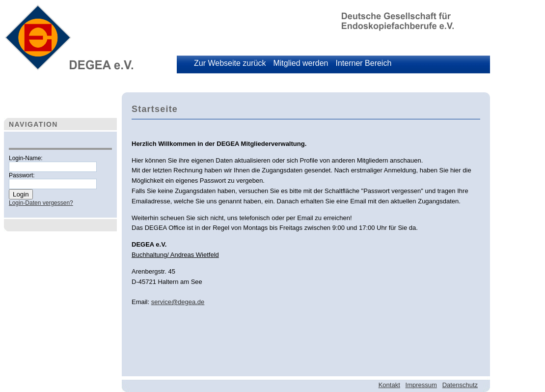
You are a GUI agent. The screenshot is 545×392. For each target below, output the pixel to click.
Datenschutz (460, 385)
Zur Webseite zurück (230, 63)
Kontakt (389, 385)
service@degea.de (178, 302)
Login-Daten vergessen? (41, 203)
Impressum (421, 385)
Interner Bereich (363, 63)
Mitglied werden (300, 63)
